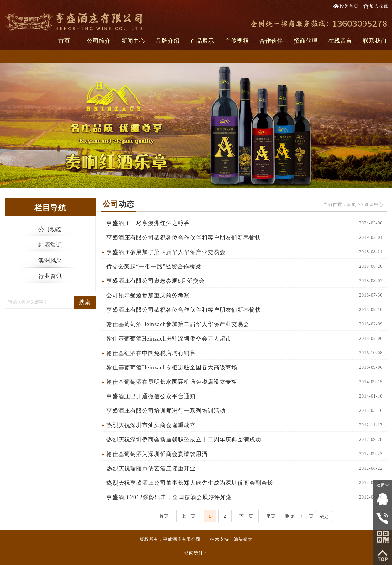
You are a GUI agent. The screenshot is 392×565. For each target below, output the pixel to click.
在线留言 (340, 41)
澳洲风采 (50, 261)
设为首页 (349, 6)
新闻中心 (133, 41)
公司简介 (99, 41)
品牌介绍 (168, 41)
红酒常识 (50, 245)
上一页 (189, 516)
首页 (64, 41)
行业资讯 (50, 276)
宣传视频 (237, 41)
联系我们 (375, 41)
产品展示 (202, 41)
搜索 (85, 302)
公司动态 (50, 229)
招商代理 (306, 41)
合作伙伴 (271, 41)
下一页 (246, 516)
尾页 (271, 516)
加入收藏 (379, 6)
